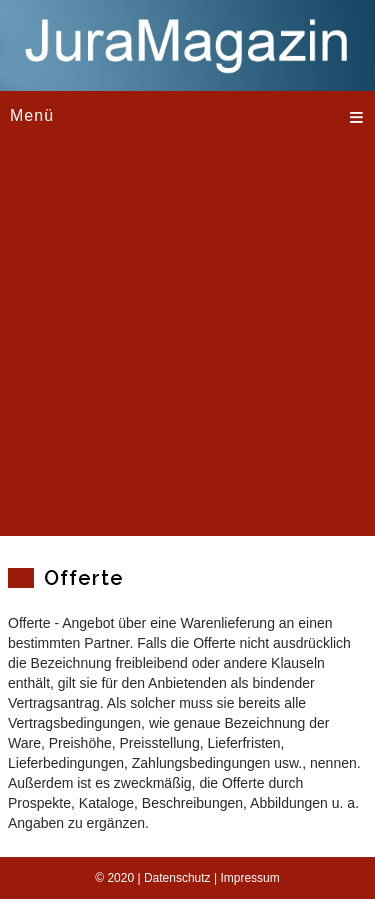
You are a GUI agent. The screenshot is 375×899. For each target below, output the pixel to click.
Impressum (249, 878)
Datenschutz (177, 878)
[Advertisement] (187, 348)
